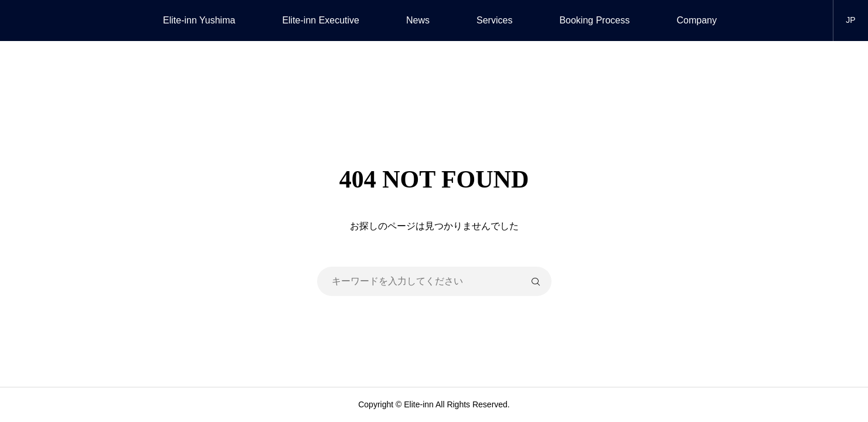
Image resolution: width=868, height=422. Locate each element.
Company (696, 20)
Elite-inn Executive (321, 20)
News (418, 20)
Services (494, 20)
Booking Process (594, 20)
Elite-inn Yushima (199, 20)
